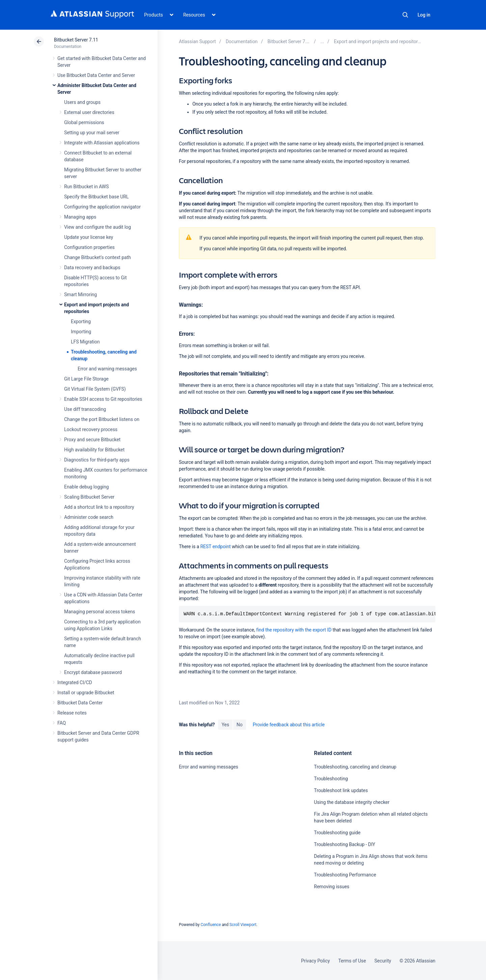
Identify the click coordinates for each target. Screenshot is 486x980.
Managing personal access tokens (100, 612)
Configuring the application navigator (102, 207)
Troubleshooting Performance (345, 875)
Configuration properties (89, 247)
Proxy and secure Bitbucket (92, 440)
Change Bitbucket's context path (98, 257)
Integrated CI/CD (75, 682)
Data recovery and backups (92, 268)
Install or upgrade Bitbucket (86, 693)
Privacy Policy (315, 961)
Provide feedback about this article (289, 725)
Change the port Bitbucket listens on (102, 419)
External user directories (89, 112)
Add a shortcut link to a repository (99, 507)
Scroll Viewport (243, 925)
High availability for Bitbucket (94, 450)
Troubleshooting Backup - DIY (344, 844)
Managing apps (80, 217)
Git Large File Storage (86, 379)
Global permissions (84, 122)
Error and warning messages (107, 369)
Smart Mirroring (80, 295)
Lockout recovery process (91, 429)
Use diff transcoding (85, 409)
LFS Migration (85, 342)
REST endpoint (215, 547)
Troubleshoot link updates (341, 790)
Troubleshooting (331, 779)
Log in (424, 15)
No (240, 725)
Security (383, 961)
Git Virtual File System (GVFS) (95, 389)
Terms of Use (352, 961)
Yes (225, 725)
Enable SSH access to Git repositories (103, 399)
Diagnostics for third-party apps (97, 460)
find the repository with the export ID (294, 630)
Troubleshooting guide (337, 833)
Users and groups (82, 102)
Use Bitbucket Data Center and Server (96, 75)
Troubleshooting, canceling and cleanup (355, 767)
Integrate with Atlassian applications (102, 143)
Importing (81, 332)
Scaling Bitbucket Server (89, 497)
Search (405, 15)
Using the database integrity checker (352, 802)
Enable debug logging (86, 487)
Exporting (81, 321)
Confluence (211, 925)
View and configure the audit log (98, 227)
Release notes (72, 713)
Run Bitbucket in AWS (86, 187)
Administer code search (89, 517)
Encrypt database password (93, 672)
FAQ (62, 723)
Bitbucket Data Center (80, 703)
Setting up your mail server (92, 133)
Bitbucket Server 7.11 (76, 40)
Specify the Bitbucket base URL (96, 197)
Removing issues (332, 887)
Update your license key (89, 237)
